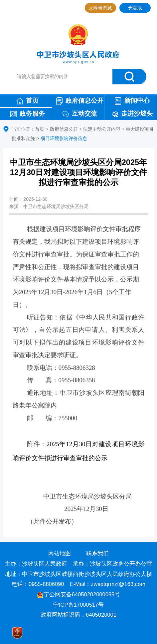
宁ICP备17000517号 (79, 605)
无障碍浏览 (100, 8)
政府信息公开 (80, 101)
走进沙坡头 (132, 114)
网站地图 (60, 553)
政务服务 (28, 114)
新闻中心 (132, 101)
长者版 (135, 8)
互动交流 (80, 114)
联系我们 (97, 553)
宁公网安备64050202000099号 (79, 594)
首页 (28, 101)
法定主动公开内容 (102, 129)
